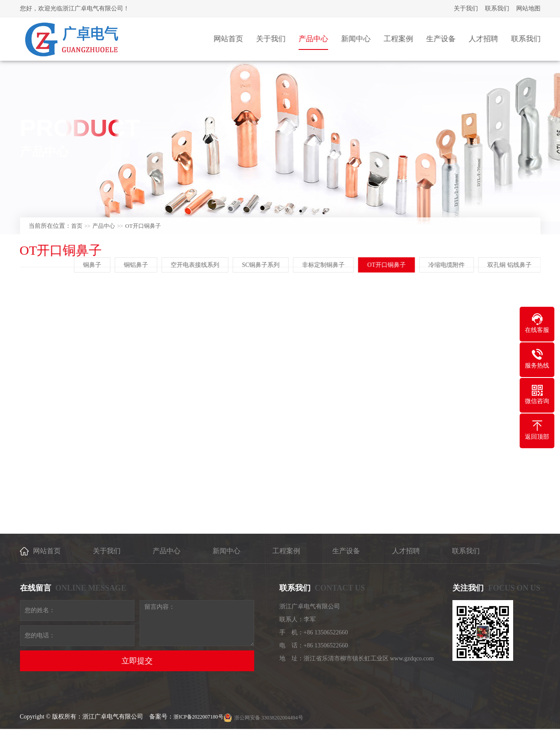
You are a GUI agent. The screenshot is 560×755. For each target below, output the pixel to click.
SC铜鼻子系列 (262, 265)
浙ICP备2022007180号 (198, 717)
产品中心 (104, 226)
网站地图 (528, 8)
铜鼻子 (93, 265)
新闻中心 (226, 551)
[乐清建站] (522, 743)
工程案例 (286, 551)
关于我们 (466, 8)
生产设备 (346, 551)
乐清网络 (500, 743)
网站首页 (47, 551)
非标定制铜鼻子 (324, 265)
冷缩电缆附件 (447, 265)
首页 (77, 226)
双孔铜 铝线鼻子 (510, 265)
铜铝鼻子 (137, 265)
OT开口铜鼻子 (143, 226)
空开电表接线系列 (196, 265)
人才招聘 (406, 551)
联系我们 (497, 8)
